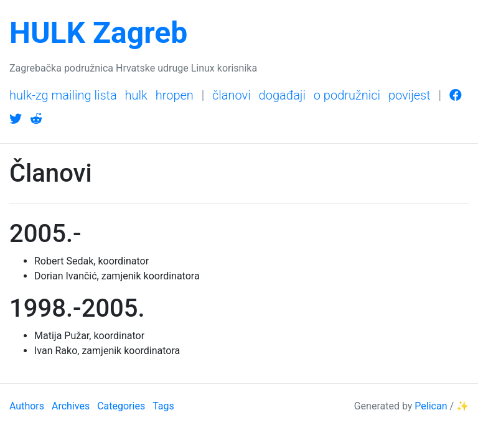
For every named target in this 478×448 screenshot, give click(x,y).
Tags (163, 406)
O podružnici (347, 95)
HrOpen (175, 95)
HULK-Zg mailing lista (63, 95)
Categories (121, 406)
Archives (71, 406)
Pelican (431, 406)
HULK (136, 95)
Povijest (410, 95)
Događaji (282, 95)
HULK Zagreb (98, 33)
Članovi (232, 95)
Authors (27, 406)
